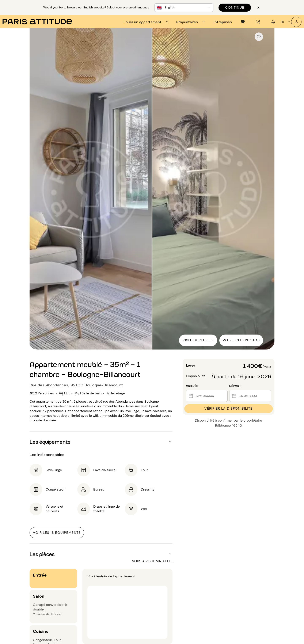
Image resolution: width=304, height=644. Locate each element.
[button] (101, 442)
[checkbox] (259, 37)
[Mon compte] (296, 22)
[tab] (147, 22)
